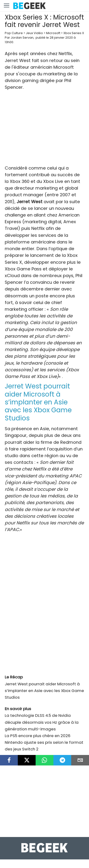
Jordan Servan (22, 38)
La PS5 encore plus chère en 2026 (38, 736)
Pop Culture (14, 33)
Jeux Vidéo (34, 33)
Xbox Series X (74, 33)
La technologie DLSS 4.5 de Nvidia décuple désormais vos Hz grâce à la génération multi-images (42, 722)
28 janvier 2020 (61, 38)
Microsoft (53, 33)
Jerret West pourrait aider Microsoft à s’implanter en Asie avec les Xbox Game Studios (44, 691)
